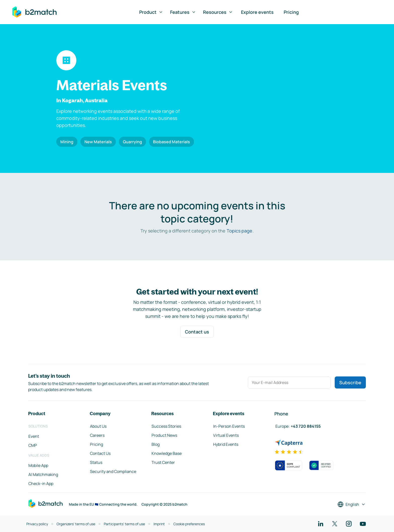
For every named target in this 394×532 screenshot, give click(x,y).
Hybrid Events (226, 444)
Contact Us (100, 453)
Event (34, 436)
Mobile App (38, 465)
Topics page (239, 231)
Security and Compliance (113, 471)
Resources (218, 12)
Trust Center (163, 462)
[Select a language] (352, 504)
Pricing (291, 12)
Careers (97, 435)
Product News (164, 435)
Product (151, 12)
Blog (156, 444)
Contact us (197, 332)
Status (96, 462)
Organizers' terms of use (76, 524)
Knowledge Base (167, 453)
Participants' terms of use (124, 524)
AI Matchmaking (43, 474)
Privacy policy (37, 524)
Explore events (257, 12)
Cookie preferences (189, 524)
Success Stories (166, 426)
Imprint (159, 524)
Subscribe (350, 382)
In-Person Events (229, 426)
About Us (98, 426)
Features (183, 12)
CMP (33, 445)
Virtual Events (226, 435)
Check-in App (41, 483)
